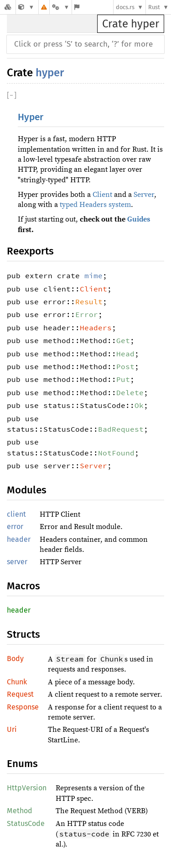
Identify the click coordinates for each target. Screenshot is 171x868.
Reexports (30, 251)
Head (125, 354)
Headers (96, 328)
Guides (139, 219)
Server (144, 195)
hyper (50, 73)
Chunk (17, 682)
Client (102, 195)
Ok (139, 405)
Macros (23, 586)
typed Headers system (95, 205)
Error (87, 314)
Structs (23, 634)
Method (20, 811)
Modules (27, 490)
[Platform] (61, 7)
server (17, 562)
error (15, 527)
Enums (22, 764)
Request (20, 694)
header (19, 539)
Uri (12, 729)
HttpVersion (27, 788)
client (16, 514)
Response (23, 707)
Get (123, 340)
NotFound (116, 453)
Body (15, 659)
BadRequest (121, 429)
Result (89, 302)
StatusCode (26, 823)
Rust (154, 7)
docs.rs (125, 7)
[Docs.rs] (8, 7)
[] (12, 95)
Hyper (31, 117)
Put (123, 379)
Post (125, 366)
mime (93, 275)
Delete (130, 392)
